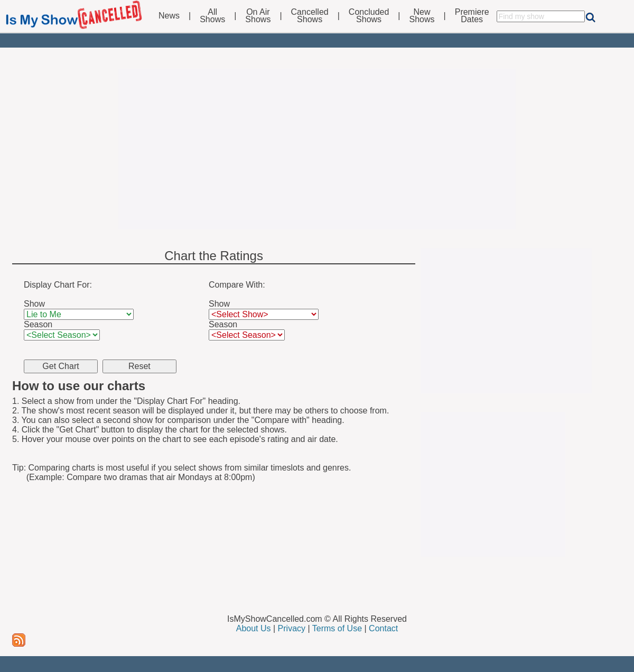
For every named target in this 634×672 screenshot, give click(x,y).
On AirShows (258, 16)
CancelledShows (310, 16)
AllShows (212, 16)
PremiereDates (472, 16)
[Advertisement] (317, 149)
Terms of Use (337, 628)
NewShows (422, 16)
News (169, 16)
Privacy (292, 628)
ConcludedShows (369, 16)
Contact (383, 628)
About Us (254, 628)
